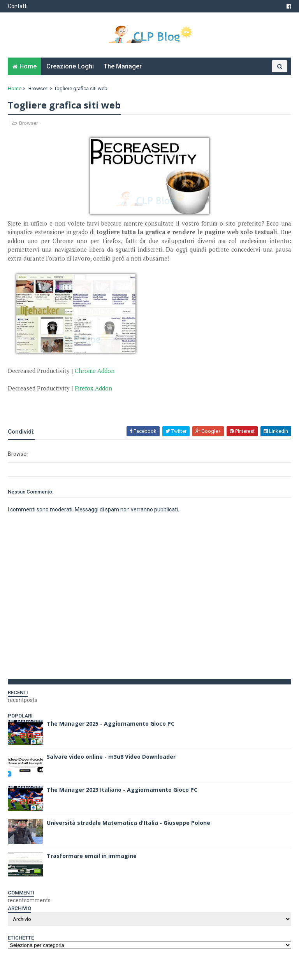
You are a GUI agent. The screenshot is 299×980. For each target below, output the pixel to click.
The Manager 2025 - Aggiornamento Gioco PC (111, 724)
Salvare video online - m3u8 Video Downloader (111, 757)
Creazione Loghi (70, 66)
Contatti (18, 6)
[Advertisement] (99, 404)
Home (28, 66)
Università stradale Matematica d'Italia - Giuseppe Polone (128, 823)
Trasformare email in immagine (92, 856)
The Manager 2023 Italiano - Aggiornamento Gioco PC (122, 790)
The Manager (123, 66)
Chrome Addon (95, 371)
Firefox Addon (93, 388)
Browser (38, 88)
